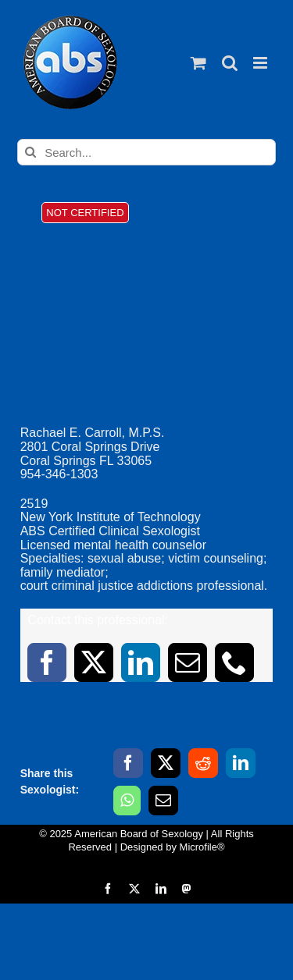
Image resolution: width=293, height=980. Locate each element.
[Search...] (146, 152)
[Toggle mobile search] (230, 63)
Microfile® (202, 847)
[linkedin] (141, 662)
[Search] (30, 152)
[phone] (234, 662)
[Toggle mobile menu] (261, 63)
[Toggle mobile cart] (198, 63)
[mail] (188, 662)
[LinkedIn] (241, 763)
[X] (166, 763)
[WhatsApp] (127, 801)
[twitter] (94, 662)
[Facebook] (128, 763)
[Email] (163, 801)
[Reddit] (203, 763)
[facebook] (47, 662)
